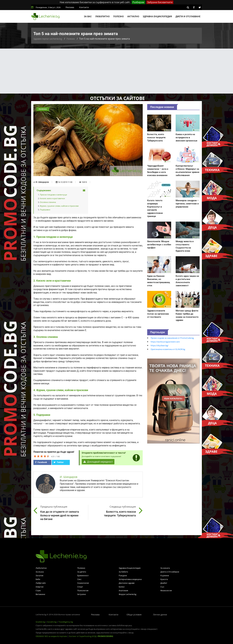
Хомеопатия (83, 583)
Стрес (38, 590)
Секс (79, 579)
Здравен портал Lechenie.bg (48, 39)
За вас (88, 16)
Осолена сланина (48, 202)
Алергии (40, 587)
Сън (162, 587)
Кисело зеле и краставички (52, 198)
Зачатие (39, 575)
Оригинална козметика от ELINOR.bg (168, 349)
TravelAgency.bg (66, 622)
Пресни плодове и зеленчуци (53, 195)
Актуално (133, 16)
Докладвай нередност (98, 462)
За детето (82, 572)
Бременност (83, 575)
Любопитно (102, 16)
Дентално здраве (127, 583)
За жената (165, 568)
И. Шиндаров (42, 182)
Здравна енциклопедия (157, 16)
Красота (164, 579)
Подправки (45, 210)
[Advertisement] (116, 71)
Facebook (41, 462)
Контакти (84, 7)
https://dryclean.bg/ (160, 345)
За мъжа (40, 572)
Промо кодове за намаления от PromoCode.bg (172, 338)
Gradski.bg (40, 622)
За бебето (123, 572)
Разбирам (138, 2)
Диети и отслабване (188, 16)
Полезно (118, 16)
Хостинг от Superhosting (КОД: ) (91, 636)
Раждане (123, 575)
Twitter (59, 462)
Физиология (166, 590)
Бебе (38, 579)
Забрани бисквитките (160, 2)
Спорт (80, 587)
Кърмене (165, 575)
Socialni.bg (52, 622)
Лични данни (160, 615)
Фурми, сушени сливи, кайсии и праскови (59, 206)
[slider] (42, 456)
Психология (83, 590)
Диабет (164, 583)
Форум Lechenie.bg (128, 594)
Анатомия (123, 590)
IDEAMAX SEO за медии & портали (52, 636)
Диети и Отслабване (170, 572)
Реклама (70, 7)
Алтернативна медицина (130, 579)
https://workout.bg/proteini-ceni (165, 342)
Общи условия (134, 615)
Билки (122, 587)
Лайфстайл (41, 583)
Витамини (40, 594)
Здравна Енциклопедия (130, 568)
